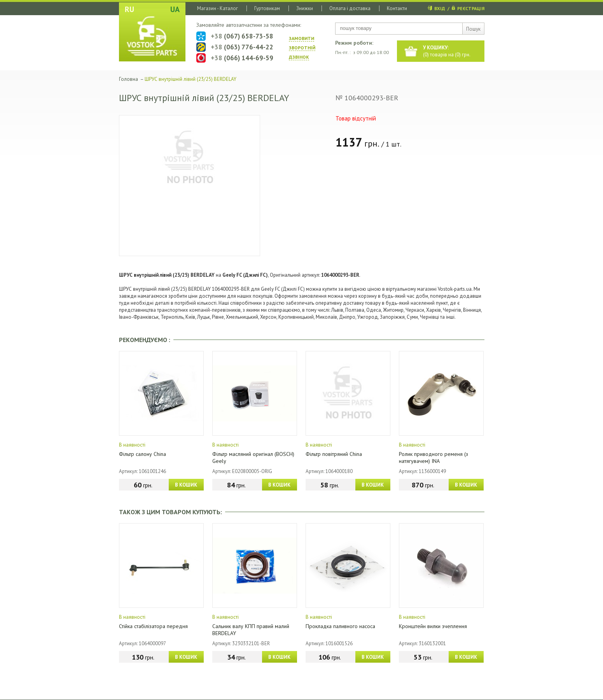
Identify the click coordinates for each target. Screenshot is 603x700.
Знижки (305, 8)
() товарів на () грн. (447, 51)
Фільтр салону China (142, 454)
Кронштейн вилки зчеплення (433, 626)
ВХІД (440, 8)
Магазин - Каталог (218, 8)
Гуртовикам (267, 8)
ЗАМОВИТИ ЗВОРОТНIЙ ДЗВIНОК (302, 48)
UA (175, 9)
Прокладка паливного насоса (340, 626)
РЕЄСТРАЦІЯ (471, 8)
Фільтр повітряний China (334, 454)
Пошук (473, 29)
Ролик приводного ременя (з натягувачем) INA (433, 457)
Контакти (397, 8)
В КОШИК (186, 485)
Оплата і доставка (350, 8)
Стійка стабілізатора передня (153, 626)
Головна (128, 79)
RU (129, 9)
